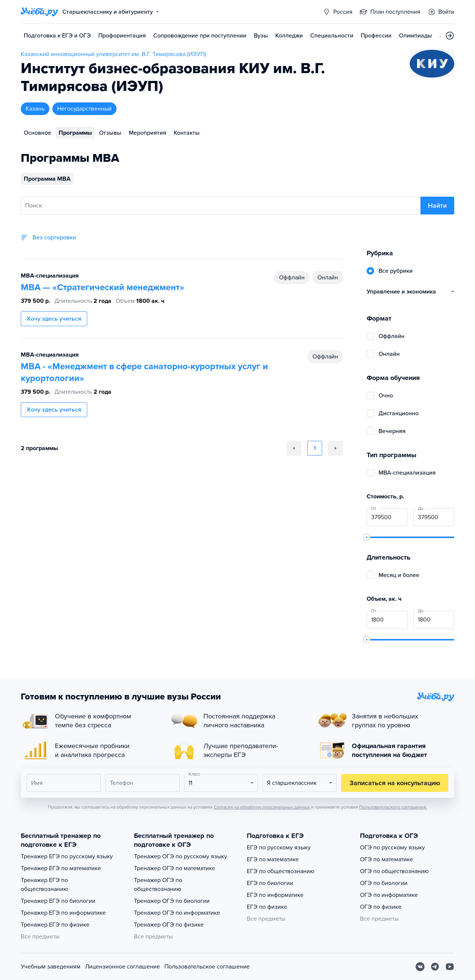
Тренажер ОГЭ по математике (175, 868)
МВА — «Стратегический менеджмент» (103, 287)
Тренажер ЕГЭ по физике (55, 925)
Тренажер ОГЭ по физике (169, 925)
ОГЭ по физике (381, 907)
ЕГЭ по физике (267, 907)
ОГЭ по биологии (384, 883)
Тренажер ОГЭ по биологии (172, 901)
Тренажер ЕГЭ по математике (61, 868)
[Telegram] (435, 967)
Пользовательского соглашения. (393, 807)
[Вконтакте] (420, 967)
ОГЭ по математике (386, 859)
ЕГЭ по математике (273, 859)
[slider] (367, 537)
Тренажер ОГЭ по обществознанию (158, 885)
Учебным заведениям (51, 967)
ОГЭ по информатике (389, 895)
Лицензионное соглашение (122, 967)
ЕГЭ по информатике (275, 895)
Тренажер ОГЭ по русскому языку (181, 856)
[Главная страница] (39, 12)
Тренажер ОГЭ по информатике (177, 913)
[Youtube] (450, 967)
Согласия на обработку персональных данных (262, 807)
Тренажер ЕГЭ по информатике (63, 913)
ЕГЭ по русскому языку (279, 848)
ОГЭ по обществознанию (394, 871)
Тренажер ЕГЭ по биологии (58, 901)
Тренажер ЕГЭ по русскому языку (67, 856)
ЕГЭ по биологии (270, 883)
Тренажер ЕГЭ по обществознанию (44, 885)
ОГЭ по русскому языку (392, 848)
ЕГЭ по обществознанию (281, 871)
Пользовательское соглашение (207, 967)
